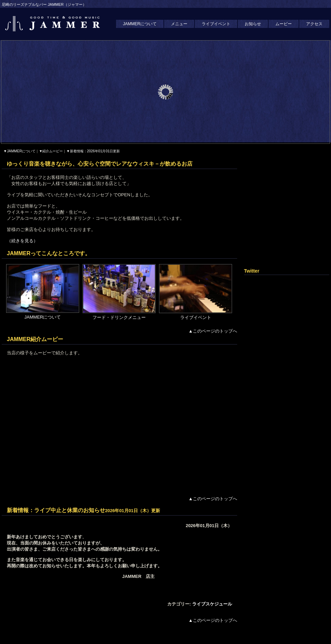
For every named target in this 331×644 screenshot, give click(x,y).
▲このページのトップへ (213, 331)
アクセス (314, 24)
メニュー (179, 24)
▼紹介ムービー (51, 151)
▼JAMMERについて (19, 151)
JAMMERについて (140, 24)
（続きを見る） (22, 241)
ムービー (284, 24)
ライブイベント (216, 24)
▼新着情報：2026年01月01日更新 (93, 151)
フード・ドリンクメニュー (119, 317)
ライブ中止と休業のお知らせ (70, 510)
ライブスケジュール (212, 604)
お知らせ (253, 24)
